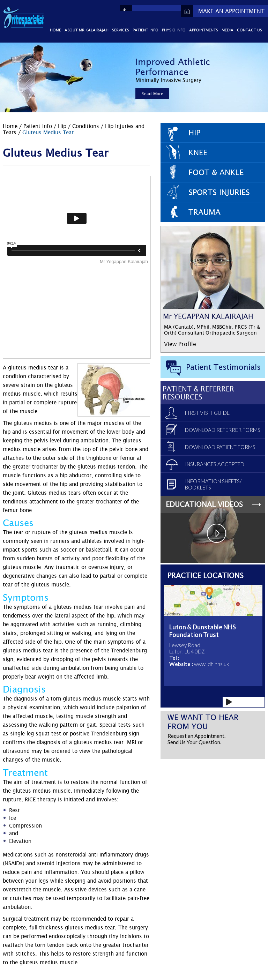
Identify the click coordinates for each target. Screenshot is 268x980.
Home (55, 30)
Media (228, 30)
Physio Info (174, 30)
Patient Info (146, 30)
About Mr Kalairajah (87, 30)
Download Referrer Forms (223, 430)
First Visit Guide (207, 413)
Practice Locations (206, 575)
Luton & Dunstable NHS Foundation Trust (203, 631)
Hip (62, 126)
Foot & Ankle (216, 172)
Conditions (87, 126)
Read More (152, 94)
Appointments (204, 30)
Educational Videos (204, 504)
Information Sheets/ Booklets (213, 484)
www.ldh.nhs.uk (211, 664)
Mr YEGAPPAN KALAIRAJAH (208, 316)
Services (121, 30)
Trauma (204, 212)
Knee (198, 152)
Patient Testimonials (223, 367)
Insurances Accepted (215, 464)
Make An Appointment (231, 11)
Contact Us (250, 30)
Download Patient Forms (220, 447)
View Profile (180, 344)
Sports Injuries (219, 192)
